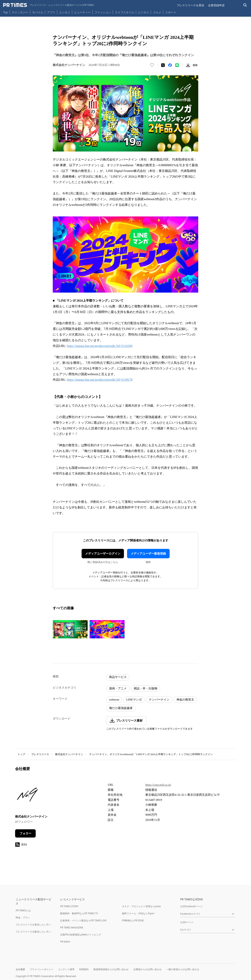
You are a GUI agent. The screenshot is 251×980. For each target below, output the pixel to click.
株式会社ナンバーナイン (69, 754)
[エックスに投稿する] (163, 65)
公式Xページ (187, 922)
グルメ (157, 12)
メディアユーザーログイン (103, 554)
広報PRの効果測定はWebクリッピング (81, 935)
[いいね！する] (152, 65)
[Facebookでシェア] (170, 65)
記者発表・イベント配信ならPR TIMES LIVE (83, 920)
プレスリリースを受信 (190, 5)
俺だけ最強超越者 (121, 708)
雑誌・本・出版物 (146, 688)
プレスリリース (40, 754)
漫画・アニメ (118, 688)
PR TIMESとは (23, 910)
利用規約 (84, 969)
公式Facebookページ (191, 906)
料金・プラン (23, 917)
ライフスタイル (125, 12)
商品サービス (118, 677)
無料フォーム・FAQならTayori (138, 913)
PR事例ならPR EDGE (133, 920)
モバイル (38, 12)
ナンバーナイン (159, 700)
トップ (21, 754)
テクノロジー (20, 12)
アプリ (51, 12)
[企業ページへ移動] (27, 796)
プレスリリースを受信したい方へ (33, 925)
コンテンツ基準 (66, 969)
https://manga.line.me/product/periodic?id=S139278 (100, 380)
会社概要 (20, 969)
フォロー (25, 833)
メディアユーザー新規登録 (148, 554)
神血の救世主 (185, 700)
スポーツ (171, 12)
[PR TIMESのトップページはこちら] (49, 5)
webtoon (114, 700)
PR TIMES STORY (69, 906)
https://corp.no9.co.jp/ (158, 785)
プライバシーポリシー (42, 969)
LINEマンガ (134, 700)
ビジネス (144, 12)
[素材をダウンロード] (188, 65)
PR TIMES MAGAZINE (72, 928)
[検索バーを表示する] (245, 5)
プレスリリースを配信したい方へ (33, 932)
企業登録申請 (216, 5)
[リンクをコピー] (195, 65)
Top (5, 12)
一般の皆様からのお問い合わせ (183, 969)
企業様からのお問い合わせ (147, 969)
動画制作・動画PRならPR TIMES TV (79, 913)
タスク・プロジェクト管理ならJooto (141, 906)
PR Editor (65, 942)
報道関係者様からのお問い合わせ (111, 969)
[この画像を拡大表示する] (70, 629)
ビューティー (82, 12)
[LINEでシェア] (177, 65)
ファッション (103, 12)
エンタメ (65, 12)
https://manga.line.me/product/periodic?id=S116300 (100, 346)
